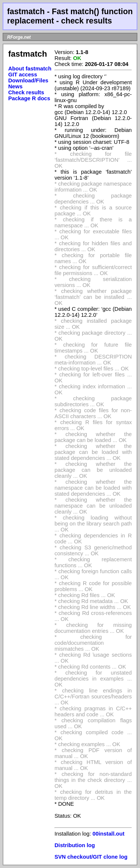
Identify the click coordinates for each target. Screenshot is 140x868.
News (15, 86)
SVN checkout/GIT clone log (91, 857)
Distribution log (75, 845)
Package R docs (29, 98)
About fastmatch (30, 69)
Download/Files (28, 81)
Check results (26, 92)
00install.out (109, 834)
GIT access (23, 75)
